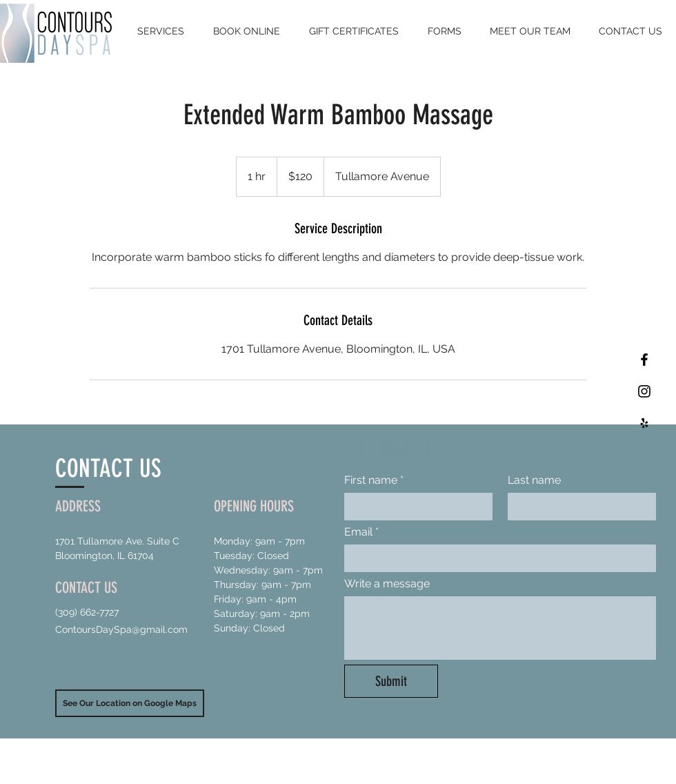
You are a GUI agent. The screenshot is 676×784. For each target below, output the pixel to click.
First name (374, 480)
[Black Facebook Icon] (644, 360)
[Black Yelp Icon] (644, 423)
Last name (534, 480)
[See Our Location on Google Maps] (130, 703)
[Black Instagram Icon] (644, 391)
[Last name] (578, 507)
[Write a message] (500, 628)
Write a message (387, 584)
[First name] (414, 507)
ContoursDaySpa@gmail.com (121, 629)
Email (361, 532)
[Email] (496, 558)
